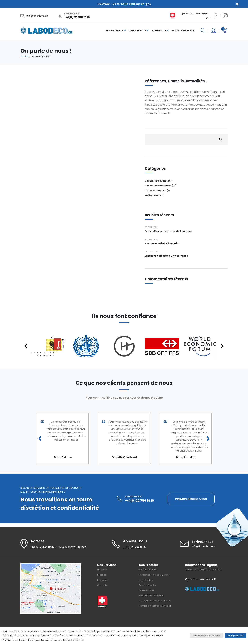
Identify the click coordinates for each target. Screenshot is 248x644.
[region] (124, 346)
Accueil (25, 56)
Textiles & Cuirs (147, 585)
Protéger (102, 575)
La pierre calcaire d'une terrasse (166, 256)
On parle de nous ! (156, 191)
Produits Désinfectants (152, 595)
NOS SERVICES (138, 30)
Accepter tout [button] (235, 636)
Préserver (103, 580)
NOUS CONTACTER (183, 30)
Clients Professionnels (158, 186)
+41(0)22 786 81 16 (77, 17)
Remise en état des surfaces (155, 606)
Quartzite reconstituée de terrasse (168, 231)
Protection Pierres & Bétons (154, 575)
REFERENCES (159, 30)
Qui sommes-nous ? (194, 16)
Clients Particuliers (156, 181)
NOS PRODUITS (115, 30)
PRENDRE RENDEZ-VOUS (191, 499)
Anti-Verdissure (148, 570)
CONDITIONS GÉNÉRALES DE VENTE (203, 570)
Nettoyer (102, 570)
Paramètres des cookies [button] (207, 636)
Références (151, 195)
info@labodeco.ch (37, 16)
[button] (48, 346)
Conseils (102, 585)
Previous (40, 438)
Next (208, 438)
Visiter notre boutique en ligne (131, 4)
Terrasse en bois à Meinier (162, 244)
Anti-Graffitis (146, 580)
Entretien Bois (147, 590)
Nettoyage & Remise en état (155, 601)
